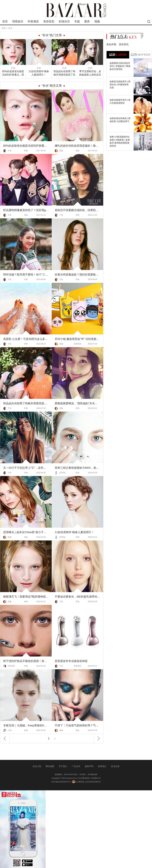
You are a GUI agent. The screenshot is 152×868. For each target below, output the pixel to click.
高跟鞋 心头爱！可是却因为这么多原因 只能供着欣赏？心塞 (26, 339)
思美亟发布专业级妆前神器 (71, 661)
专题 (77, 21)
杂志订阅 (37, 766)
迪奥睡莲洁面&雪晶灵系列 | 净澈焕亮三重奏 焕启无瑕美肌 (120, 66)
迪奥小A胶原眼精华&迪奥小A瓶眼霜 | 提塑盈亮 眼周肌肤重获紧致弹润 (120, 141)
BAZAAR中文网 (70, 774)
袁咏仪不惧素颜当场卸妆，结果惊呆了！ (77, 210)
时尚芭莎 (9, 666)
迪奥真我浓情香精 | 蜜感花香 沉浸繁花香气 (120, 120)
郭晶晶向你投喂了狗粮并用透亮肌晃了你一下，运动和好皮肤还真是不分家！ (64, 73)
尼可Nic (60, 473)
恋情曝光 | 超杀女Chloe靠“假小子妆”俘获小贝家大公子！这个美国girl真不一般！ (26, 532)
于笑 (7, 151)
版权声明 (89, 766)
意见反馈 (115, 766)
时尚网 (82, 774)
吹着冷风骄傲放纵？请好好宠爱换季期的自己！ (77, 275)
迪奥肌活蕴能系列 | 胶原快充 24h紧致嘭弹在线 (120, 85)
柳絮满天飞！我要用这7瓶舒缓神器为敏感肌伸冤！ (26, 597)
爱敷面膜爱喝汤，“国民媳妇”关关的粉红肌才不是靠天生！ (77, 403)
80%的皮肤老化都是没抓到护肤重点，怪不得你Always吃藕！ (13, 73)
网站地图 (50, 766)
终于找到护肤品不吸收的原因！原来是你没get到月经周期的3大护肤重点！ (26, 661)
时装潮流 (33, 21)
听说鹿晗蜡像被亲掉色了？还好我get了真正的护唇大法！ (26, 210)
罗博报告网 (93, 774)
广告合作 (76, 766)
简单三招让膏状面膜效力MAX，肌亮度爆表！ (77, 468)
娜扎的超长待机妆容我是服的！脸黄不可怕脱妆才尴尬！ (77, 146)
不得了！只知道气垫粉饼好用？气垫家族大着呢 (77, 725)
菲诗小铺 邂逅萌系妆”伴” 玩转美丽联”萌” (77, 339)
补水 (10, 28)
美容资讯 (78, 344)
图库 (87, 21)
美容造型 (49, 21)
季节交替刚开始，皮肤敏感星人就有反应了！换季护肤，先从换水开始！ (90, 73)
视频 (97, 21)
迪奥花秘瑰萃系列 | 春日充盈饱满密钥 (120, 101)
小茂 (7, 730)
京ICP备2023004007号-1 (61, 782)
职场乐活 (64, 21)
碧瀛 (59, 151)
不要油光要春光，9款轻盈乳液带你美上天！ (77, 597)
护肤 (13, 68)
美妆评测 (111, 44)
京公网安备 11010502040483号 (86, 782)
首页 (5, 21)
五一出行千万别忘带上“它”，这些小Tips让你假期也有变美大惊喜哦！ (26, 468)
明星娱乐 (18, 21)
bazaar (76, 10)
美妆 (78, 151)
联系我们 (102, 766)
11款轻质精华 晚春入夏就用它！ (39, 73)
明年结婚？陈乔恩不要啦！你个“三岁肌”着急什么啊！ (26, 275)
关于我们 (63, 766)
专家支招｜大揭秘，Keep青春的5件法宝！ (26, 725)
